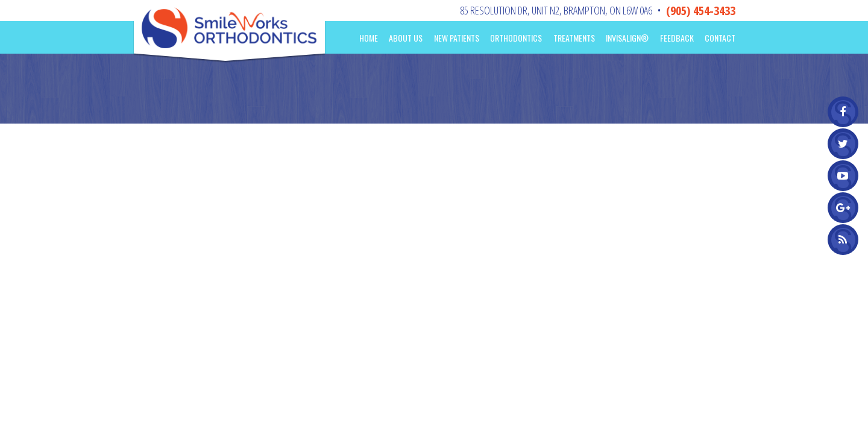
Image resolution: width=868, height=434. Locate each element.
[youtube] (843, 176)
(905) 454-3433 (701, 11)
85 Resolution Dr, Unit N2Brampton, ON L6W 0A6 (556, 10)
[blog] (843, 240)
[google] (843, 208)
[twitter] (843, 144)
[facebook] (843, 112)
